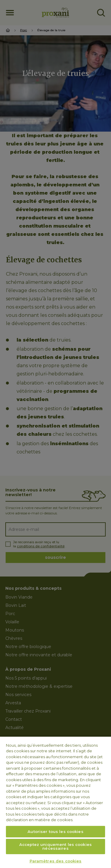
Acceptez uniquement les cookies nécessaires (55, 846)
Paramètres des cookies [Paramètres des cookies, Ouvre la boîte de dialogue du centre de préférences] (56, 861)
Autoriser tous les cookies (55, 831)
